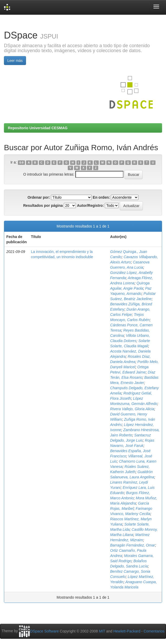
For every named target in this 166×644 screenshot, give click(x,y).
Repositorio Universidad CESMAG (38, 128)
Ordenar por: (39, 197)
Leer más (15, 61)
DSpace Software (45, 631)
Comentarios (154, 631)
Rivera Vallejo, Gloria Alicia (132, 409)
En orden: (101, 197)
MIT (102, 631)
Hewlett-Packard (127, 631)
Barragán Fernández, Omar (133, 545)
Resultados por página (43, 205)
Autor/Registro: (90, 205)
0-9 (21, 163)
